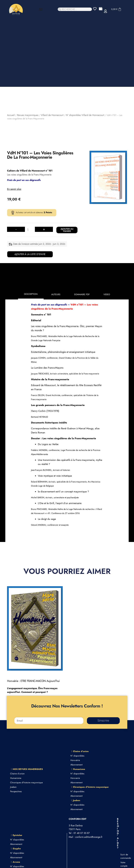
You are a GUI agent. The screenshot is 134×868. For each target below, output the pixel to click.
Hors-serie (75, 778)
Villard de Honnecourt (52, 115)
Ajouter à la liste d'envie (30, 254)
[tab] (31, 295)
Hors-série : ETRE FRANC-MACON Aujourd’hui (33, 681)
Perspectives (16, 791)
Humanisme (16, 778)
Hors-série (75, 760)
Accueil (11, 115)
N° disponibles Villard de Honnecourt (85, 115)
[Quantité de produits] (29, 230)
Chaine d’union (17, 774)
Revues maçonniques (28, 115)
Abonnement (76, 765)
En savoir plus (14, 189)
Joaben (13, 787)
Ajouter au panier (67, 230)
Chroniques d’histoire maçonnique (26, 783)
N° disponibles (77, 756)
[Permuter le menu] (41, 9)
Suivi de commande (122, 856)
